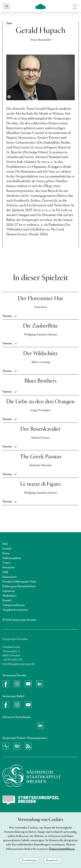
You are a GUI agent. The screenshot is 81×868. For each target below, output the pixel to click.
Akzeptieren (52, 860)
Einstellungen (29, 860)
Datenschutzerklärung (62, 849)
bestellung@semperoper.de (19, 664)
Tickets (6, 563)
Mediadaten (9, 596)
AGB (5, 572)
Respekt (7, 600)
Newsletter (9, 568)
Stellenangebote (12, 558)
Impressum (9, 591)
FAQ (5, 544)
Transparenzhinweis (14, 605)
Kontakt (7, 549)
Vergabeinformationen (15, 610)
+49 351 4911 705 (12, 660)
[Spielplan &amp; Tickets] (7, 6)
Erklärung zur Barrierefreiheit (19, 586)
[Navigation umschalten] (75, 6)
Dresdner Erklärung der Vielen (19, 582)
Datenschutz (10, 577)
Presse (6, 553)
